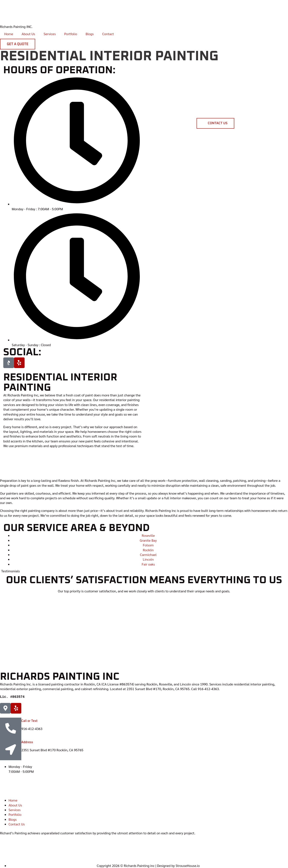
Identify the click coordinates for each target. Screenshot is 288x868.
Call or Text (29, 721)
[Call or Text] (11, 728)
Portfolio (71, 34)
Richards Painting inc (60, 677)
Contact (108, 34)
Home (9, 34)
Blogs (90, 34)
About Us (28, 34)
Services (50, 34)
